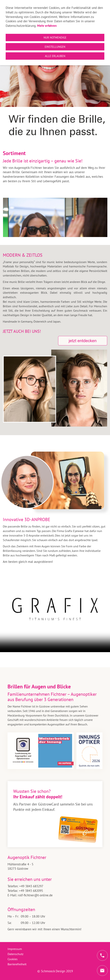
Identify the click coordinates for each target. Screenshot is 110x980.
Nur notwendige (55, 37)
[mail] (102, 971)
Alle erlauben (55, 56)
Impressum (15, 949)
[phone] (102, 955)
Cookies (13, 959)
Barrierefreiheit (17, 964)
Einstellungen (55, 47)
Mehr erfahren (47, 26)
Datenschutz (15, 954)
